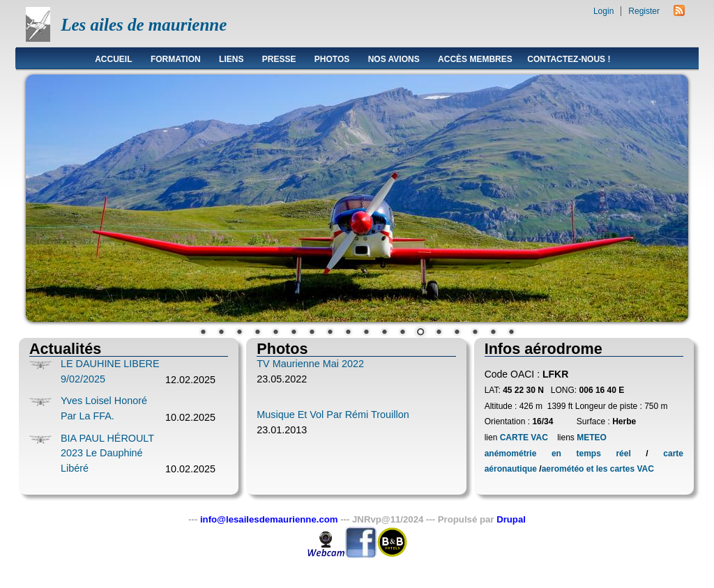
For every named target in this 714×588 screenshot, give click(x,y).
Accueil (113, 59)
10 (366, 333)
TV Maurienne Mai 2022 (310, 364)
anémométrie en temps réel (558, 454)
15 (457, 333)
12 (402, 333)
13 (420, 333)
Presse (279, 59)
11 (384, 333)
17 (493, 333)
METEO (591, 438)
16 (475, 333)
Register (644, 11)
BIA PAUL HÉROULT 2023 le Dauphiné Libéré (107, 453)
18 (511, 333)
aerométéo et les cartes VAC (598, 469)
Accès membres (475, 59)
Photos (332, 59)
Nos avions (394, 59)
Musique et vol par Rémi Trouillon (333, 415)
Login (603, 11)
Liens (231, 59)
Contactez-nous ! (569, 59)
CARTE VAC (524, 438)
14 (439, 333)
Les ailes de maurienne (144, 25)
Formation (176, 59)
